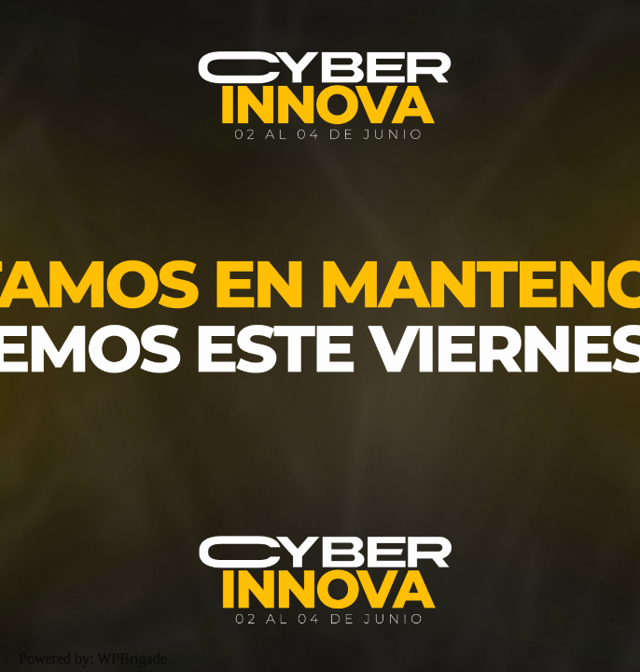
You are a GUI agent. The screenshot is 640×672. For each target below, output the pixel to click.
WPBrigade (132, 658)
